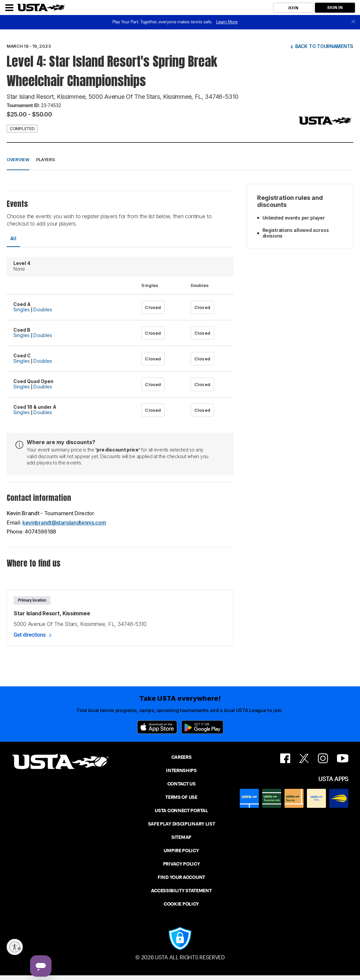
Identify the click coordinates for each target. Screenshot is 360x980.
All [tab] (13, 238)
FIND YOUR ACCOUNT (181, 877)
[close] (353, 22)
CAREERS (182, 757)
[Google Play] (202, 727)
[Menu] (9, 8)
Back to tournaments (324, 46)
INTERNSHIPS (181, 770)
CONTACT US (182, 784)
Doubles (43, 309)
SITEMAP (181, 837)
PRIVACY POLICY (182, 864)
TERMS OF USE (181, 797)
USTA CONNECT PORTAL (181, 810)
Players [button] (46, 159)
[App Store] (157, 727)
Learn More (227, 22)
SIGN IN (335, 8)
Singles (22, 309)
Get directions (30, 635)
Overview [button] (18, 159)
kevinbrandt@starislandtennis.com (64, 523)
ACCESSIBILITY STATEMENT (181, 891)
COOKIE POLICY (181, 904)
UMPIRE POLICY (181, 851)
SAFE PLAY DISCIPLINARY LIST (182, 824)
